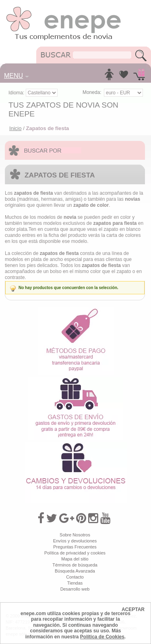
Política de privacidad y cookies (75, 553)
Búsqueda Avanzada (75, 571)
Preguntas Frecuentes (75, 547)
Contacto (75, 577)
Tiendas (75, 583)
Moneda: (92, 92)
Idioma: (17, 93)
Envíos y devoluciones (75, 541)
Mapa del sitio (75, 559)
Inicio (16, 128)
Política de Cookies (102, 637)
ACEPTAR (133, 609)
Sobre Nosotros (75, 535)
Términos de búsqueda (75, 565)
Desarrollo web (75, 589)
